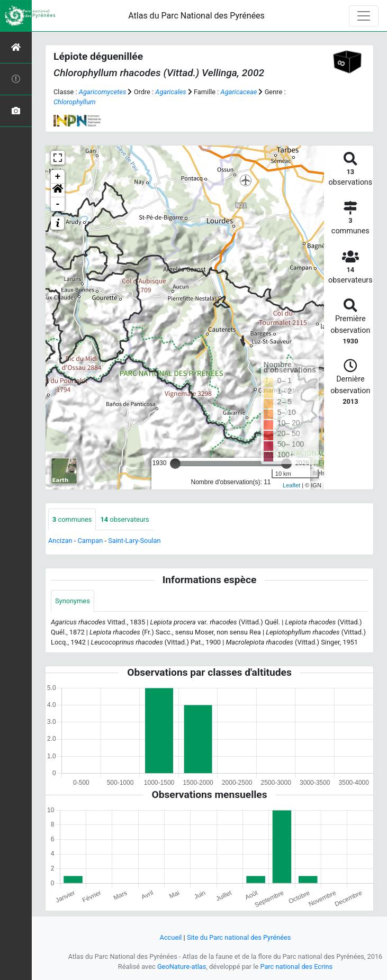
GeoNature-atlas (182, 967)
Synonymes (73, 601)
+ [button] (58, 177)
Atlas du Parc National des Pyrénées (196, 16)
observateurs (124, 519)
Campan (91, 541)
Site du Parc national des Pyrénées (239, 937)
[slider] (175, 464)
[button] (58, 190)
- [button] (58, 204)
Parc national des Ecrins (296, 967)
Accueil (171, 937)
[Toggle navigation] (364, 16)
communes (72, 519)
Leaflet (291, 485)
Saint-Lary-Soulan (134, 541)
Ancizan (60, 541)
